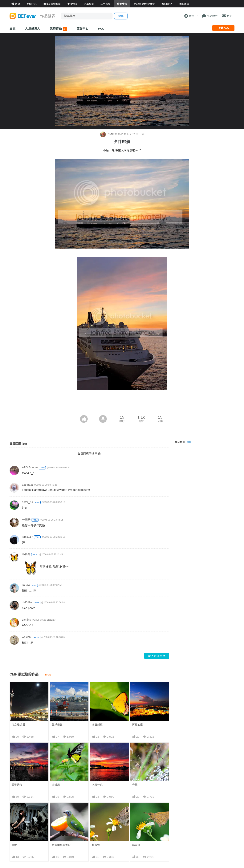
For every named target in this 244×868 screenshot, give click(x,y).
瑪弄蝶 (136, 809)
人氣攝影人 (33, 28)
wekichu (27, 637)
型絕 (14, 845)
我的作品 (58, 29)
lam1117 (27, 537)
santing (26, 620)
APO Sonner (30, 467)
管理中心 (83, 28)
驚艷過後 (17, 785)
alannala (27, 485)
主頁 (13, 28)
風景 (189, 442)
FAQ (101, 28)
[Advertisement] (122, 405)
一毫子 (26, 519)
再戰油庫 (137, 725)
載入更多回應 (157, 656)
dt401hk (27, 602)
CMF (107, 134)
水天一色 (97, 785)
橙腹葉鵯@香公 (61, 845)
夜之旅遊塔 (18, 725)
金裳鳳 (56, 785)
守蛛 (135, 785)
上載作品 (223, 28)
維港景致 (57, 725)
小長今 (26, 554)
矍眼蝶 (96, 809)
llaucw (26, 585)
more (48, 675)
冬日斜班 (97, 725)
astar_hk (27, 502)
